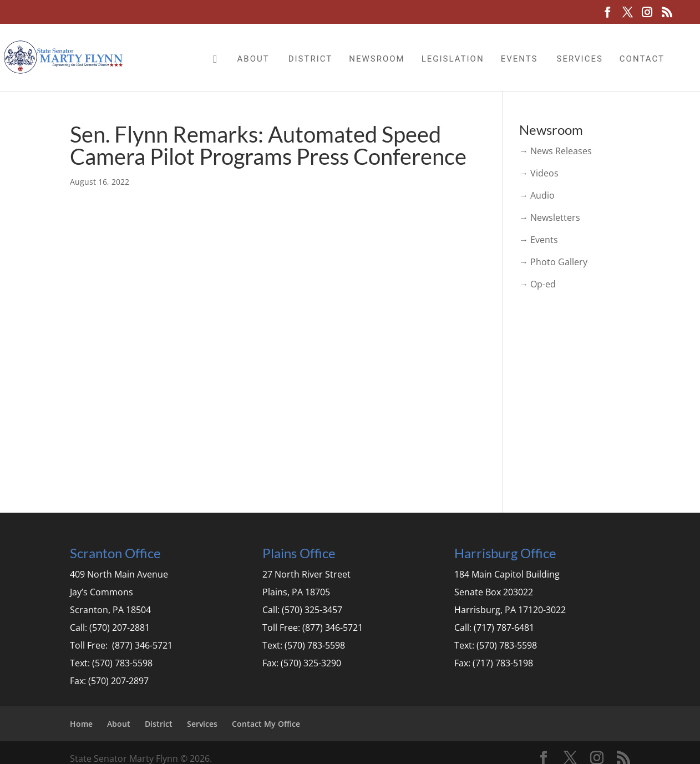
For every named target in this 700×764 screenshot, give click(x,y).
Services (579, 59)
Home (81, 724)
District (311, 59)
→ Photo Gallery (553, 262)
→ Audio (537, 195)
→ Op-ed (537, 284)
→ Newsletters (550, 217)
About (253, 59)
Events (519, 59)
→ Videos (539, 173)
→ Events (539, 240)
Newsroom (377, 59)
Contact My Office (266, 724)
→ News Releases (556, 151)
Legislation (453, 59)
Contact (642, 59)
